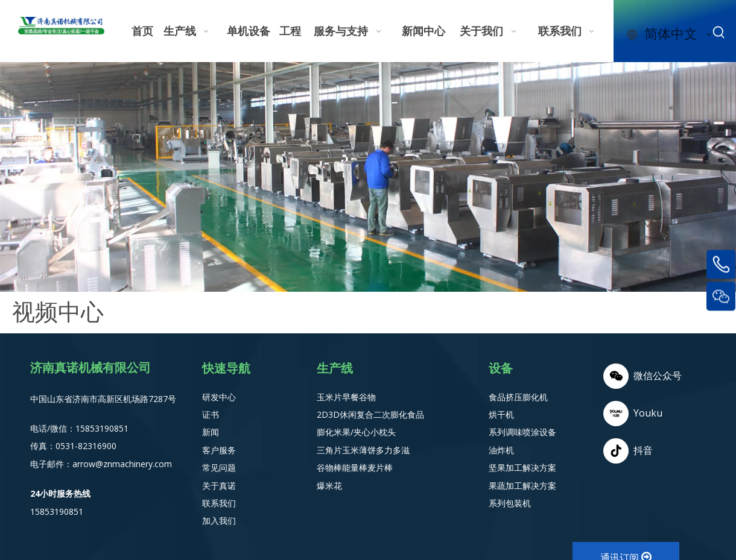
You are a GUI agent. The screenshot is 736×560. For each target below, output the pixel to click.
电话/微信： (53, 428)
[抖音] (642, 451)
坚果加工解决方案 (522, 467)
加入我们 (219, 521)
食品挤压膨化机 (518, 397)
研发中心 (219, 397)
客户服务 (219, 450)
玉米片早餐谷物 (346, 397)
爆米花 (329, 486)
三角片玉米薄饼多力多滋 (363, 450)
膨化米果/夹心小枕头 (356, 432)
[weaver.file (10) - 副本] (368, 177)
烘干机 (501, 414)
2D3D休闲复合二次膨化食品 (370, 414)
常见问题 (219, 467)
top (711, 508)
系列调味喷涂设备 (522, 432)
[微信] (642, 376)
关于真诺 (219, 486)
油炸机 (501, 450)
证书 (211, 414)
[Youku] (642, 414)
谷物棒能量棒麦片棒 (355, 467)
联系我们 (219, 503)
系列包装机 (510, 503)
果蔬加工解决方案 (522, 486)
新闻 (211, 432)
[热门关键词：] (719, 33)
